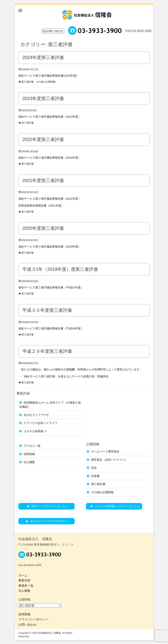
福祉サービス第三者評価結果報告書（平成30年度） (51, 328)
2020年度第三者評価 (43, 228)
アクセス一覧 (32, 446)
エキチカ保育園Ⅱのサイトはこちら (114, 506)
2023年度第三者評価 (43, 98)
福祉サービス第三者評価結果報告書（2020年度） (50, 247)
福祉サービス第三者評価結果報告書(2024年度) (48, 76)
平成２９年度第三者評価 (47, 351)
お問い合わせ (53, 31)
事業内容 (24, 580)
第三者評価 (27, 82)
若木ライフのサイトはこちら (46, 506)
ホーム (23, 575)
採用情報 (29, 454)
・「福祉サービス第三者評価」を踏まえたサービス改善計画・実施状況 (63, 376)
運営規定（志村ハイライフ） (109, 460)
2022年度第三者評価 (43, 139)
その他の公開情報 (46, 82)
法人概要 (29, 462)
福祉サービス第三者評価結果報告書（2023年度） (50, 117)
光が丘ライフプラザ (36, 415)
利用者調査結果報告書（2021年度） (41, 206)
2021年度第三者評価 (43, 180)
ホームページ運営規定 (105, 451)
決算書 (95, 476)
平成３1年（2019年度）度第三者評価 (60, 269)
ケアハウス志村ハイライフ (40, 423)
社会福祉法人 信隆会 (49, 633)
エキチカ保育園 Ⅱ (35, 431)
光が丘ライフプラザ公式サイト (47, 521)
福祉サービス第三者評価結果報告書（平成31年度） (51, 287)
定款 (94, 468)
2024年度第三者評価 (43, 57)
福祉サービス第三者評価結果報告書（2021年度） (50, 199)
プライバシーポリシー (33, 619)
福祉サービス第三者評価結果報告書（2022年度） (50, 158)
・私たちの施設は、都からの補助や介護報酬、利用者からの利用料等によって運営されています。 (80, 369)
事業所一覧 (26, 586)
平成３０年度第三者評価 (47, 310)
